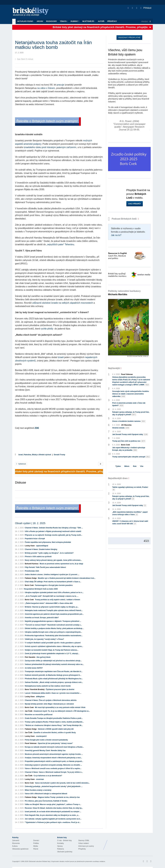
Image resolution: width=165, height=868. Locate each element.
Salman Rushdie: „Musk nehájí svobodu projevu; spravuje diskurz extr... (54, 682)
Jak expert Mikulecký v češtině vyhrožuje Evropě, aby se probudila (129, 449)
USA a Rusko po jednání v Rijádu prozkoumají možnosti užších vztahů (53, 531)
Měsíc (127, 466)
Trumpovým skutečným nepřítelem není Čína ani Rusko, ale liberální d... (54, 671)
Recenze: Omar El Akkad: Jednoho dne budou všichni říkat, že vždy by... (54, 808)
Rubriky (75, 21)
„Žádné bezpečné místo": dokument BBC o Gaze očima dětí (49, 603)
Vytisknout (21, 464)
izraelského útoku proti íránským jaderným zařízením (50, 147)
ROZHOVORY (52, 21)
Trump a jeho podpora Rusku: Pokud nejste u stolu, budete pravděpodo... (54, 722)
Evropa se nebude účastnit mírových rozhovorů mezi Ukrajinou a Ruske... (54, 747)
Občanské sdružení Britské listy (39, 861)
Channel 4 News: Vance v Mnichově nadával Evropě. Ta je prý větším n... (54, 772)
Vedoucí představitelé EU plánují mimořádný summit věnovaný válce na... (54, 664)
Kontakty (61, 843)
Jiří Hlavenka (126, 425)
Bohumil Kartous (32, 564)
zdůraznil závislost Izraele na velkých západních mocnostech (63, 303)
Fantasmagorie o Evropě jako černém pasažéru (54, 585)
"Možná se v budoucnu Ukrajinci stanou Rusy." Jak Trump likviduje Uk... (54, 725)
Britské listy (32, 12)
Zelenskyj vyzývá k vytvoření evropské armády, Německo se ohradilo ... (53, 765)
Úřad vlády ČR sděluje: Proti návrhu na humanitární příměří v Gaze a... (53, 582)
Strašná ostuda (121, 428)
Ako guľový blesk (43, 657)
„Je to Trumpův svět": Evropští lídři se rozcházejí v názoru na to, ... (52, 596)
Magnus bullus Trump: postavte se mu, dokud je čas (59, 797)
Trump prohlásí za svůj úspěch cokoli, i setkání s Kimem (57, 600)
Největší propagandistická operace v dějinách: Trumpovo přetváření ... (53, 621)
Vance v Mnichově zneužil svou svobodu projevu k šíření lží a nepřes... (53, 768)
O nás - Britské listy (64, 840)
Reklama (61, 849)
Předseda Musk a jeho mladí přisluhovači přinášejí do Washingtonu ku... (54, 679)
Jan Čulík (29, 711)
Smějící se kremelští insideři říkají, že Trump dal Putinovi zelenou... (52, 650)
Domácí (36, 840)
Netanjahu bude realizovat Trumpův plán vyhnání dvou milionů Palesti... (54, 610)
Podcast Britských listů (123, 219)
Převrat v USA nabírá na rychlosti (38, 557)
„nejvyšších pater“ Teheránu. (61, 244)
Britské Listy (131, 843)
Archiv (40, 21)
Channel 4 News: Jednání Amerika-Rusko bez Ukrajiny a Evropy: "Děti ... (54, 528)
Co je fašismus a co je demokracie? (48, 776)
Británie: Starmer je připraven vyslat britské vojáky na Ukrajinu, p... (52, 607)
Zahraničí (16, 840)
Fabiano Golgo (31, 578)
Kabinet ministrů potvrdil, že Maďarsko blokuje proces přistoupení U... (53, 675)
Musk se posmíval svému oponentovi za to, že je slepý (61, 564)
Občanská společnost (20, 849)
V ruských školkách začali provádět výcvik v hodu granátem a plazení (53, 643)
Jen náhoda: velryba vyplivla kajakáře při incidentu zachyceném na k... (53, 819)
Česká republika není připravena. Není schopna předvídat (48, 542)
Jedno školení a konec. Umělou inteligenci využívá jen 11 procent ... (52, 575)
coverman (40, 779)
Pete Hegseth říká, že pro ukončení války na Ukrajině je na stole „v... (52, 815)
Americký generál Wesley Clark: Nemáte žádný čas (45, 751)
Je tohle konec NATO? (34, 668)
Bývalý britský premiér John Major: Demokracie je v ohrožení (49, 704)
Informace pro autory (86, 846)
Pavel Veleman (31, 743)
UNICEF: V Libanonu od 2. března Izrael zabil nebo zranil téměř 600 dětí (130, 523)
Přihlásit (146, 8)
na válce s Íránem (46, 88)
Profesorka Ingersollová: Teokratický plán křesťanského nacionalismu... (54, 636)
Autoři (101, 21)
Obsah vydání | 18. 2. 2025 (30, 523)
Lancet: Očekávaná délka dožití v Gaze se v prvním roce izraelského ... (53, 693)
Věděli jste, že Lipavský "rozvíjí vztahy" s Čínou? (44, 639)
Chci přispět (135, 204)
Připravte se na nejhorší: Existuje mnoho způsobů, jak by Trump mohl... (54, 535)
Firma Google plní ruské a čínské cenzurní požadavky (46, 740)
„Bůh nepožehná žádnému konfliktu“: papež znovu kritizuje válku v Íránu (130, 513)
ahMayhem (40, 697)
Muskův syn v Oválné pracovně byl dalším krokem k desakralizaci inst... (67, 578)
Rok (135, 466)
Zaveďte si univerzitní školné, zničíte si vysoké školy (55, 733)
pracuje (60, 85)
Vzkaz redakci (84, 843)
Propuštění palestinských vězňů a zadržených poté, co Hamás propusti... (54, 761)
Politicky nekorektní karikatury (124, 293)
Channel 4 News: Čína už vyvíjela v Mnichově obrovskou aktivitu (51, 700)
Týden (118, 466)
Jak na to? (116, 235)
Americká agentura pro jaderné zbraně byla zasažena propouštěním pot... (54, 614)
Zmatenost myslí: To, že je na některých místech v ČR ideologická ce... (62, 711)
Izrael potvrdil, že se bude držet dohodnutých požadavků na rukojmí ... (53, 812)
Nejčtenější (89, 21)
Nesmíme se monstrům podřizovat (39, 715)
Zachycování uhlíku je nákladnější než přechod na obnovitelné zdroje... (53, 661)
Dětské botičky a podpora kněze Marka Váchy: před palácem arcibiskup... (54, 628)
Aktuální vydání (25, 21)
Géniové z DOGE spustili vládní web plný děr (56, 729)
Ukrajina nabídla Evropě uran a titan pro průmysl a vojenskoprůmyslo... (53, 632)
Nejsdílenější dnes (118, 478)
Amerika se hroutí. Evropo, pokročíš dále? (42, 618)
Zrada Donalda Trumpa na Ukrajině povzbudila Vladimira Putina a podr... (54, 718)
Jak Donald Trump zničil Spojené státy (130, 434)
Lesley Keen (30, 546)
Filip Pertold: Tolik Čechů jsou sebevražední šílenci (45, 567)
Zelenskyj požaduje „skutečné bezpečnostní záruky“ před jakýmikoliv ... (54, 786)
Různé (36, 849)
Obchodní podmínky (65, 852)
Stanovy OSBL (84, 840)
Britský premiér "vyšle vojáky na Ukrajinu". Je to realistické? (49, 553)
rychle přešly (47, 329)
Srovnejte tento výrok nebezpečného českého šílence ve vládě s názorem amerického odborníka (131, 394)
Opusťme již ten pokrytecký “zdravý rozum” (55, 743)
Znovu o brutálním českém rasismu (129, 421)
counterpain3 (41, 736)
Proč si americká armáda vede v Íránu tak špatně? (129, 404)
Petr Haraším (30, 657)
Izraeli (61, 357)
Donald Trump (60, 455)
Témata (64, 21)
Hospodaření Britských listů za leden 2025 (41, 589)
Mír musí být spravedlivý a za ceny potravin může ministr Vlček (60, 707)
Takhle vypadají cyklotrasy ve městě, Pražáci (130, 489)
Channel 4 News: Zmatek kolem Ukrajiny (41, 549)
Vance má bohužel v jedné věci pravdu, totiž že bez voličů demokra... (62, 783)
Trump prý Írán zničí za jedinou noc (129, 441)
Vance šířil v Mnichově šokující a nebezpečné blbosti (46, 794)
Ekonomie (16, 843)
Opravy (60, 846)
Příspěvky (112, 21)
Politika (36, 843)
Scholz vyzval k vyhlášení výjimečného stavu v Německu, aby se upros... (54, 646)
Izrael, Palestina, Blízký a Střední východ (35, 455)
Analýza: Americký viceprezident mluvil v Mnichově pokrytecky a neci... (53, 758)
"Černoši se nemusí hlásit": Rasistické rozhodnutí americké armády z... (53, 625)
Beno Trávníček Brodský (35, 689)
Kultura (15, 846)
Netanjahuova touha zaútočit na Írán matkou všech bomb (48, 686)
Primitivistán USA (32, 571)
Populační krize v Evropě (35, 539)
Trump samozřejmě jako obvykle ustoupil (131, 457)
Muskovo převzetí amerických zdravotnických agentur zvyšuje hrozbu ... (54, 754)
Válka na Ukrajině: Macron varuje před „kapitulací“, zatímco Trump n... (53, 804)
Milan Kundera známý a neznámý (38, 790)
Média (36, 846)
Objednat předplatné (129, 38)
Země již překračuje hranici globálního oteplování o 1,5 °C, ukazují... (52, 654)
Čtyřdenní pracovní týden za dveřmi (60, 689)
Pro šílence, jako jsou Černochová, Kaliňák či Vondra (46, 801)
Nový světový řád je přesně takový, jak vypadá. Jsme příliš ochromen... (53, 560)
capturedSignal (42, 546)
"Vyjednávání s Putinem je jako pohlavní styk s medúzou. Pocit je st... (53, 822)
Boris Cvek (29, 585)
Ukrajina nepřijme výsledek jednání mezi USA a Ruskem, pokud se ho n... (54, 592)
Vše (142, 466)
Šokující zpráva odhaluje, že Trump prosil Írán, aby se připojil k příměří (131, 414)
